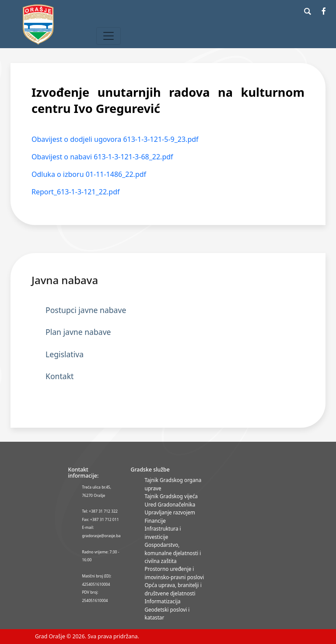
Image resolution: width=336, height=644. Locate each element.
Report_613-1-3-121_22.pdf (76, 192)
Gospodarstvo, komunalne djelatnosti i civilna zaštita (173, 553)
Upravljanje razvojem (170, 512)
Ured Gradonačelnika (170, 504)
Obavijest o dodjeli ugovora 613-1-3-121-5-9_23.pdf (115, 139)
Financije (155, 521)
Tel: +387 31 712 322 (100, 511)
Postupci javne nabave (86, 310)
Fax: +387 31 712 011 (100, 520)
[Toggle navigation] (108, 36)
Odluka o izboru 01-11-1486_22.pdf (89, 174)
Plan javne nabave (78, 332)
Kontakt (59, 376)
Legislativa (65, 354)
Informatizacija (162, 601)
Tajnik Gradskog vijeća (171, 496)
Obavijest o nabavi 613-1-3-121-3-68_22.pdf (102, 157)
